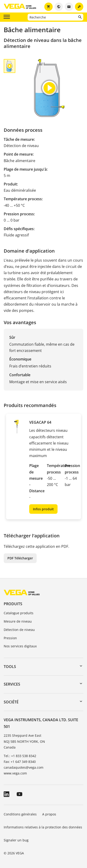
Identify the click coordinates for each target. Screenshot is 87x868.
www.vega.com (15, 773)
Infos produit (43, 509)
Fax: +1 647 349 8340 (20, 762)
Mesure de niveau (18, 621)
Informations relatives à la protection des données (43, 827)
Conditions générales (20, 814)
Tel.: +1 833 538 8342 (20, 756)
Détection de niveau (19, 630)
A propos (50, 814)
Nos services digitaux (20, 646)
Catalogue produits (19, 613)
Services (12, 684)
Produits (13, 604)
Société (11, 702)
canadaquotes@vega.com (24, 767)
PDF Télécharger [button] (20, 558)
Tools (10, 667)
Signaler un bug (16, 840)
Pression (10, 638)
